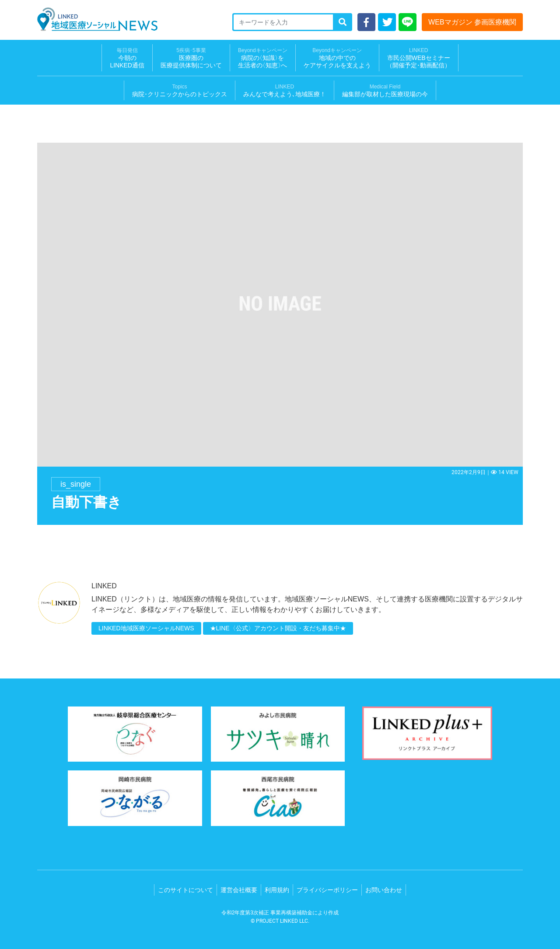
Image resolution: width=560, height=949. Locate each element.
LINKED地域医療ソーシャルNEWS (146, 628)
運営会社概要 (239, 890)
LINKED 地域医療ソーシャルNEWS (97, 19)
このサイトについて (185, 890)
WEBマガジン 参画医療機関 (472, 22)
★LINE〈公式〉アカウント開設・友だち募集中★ (278, 628)
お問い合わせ (384, 890)
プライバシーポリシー (327, 890)
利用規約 (277, 890)
